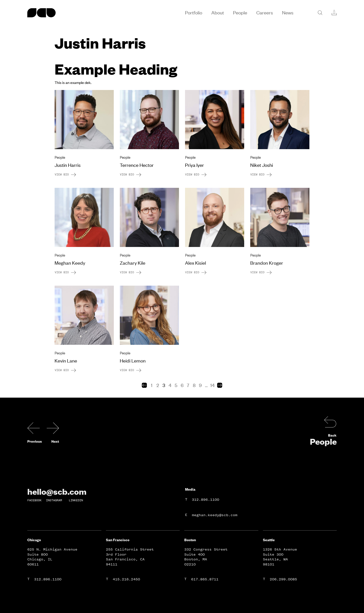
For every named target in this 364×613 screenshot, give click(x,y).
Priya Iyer (195, 165)
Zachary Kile (133, 263)
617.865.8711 (205, 579)
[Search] (320, 13)
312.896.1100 (206, 500)
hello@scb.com (57, 491)
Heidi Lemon (133, 361)
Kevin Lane (66, 361)
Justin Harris (68, 165)
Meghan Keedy (70, 263)
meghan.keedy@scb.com (215, 515)
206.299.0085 (283, 579)
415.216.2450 (126, 579)
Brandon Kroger (267, 263)
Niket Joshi (262, 165)
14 (212, 385)
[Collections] (334, 13)
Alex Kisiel (196, 263)
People (323, 441)
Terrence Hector (137, 165)
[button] (144, 385)
